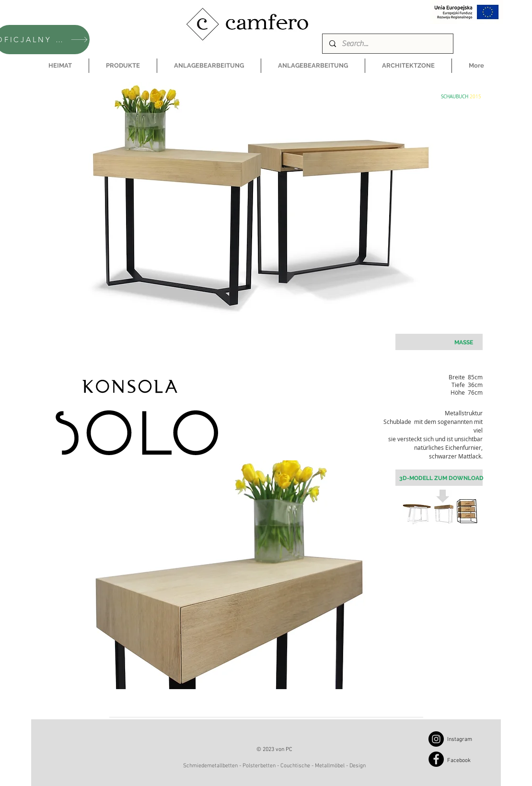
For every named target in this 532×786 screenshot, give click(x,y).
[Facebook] (436, 759)
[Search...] (387, 44)
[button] (123, 66)
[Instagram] (436, 739)
